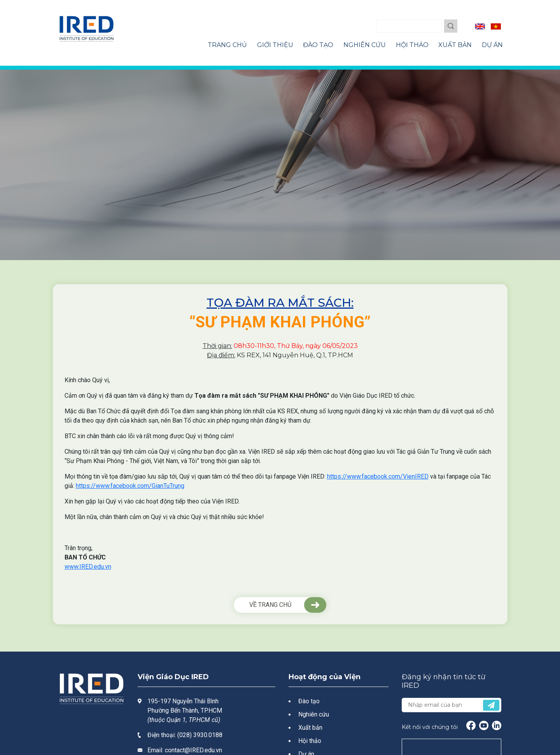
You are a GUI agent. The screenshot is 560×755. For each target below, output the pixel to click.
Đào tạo (309, 701)
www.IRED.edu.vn (88, 567)
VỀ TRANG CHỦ (270, 605)
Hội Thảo (412, 45)
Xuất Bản (455, 45)
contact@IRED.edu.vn (193, 750)
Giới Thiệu (275, 45)
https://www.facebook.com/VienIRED (378, 476)
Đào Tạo (318, 45)
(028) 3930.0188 (200, 735)
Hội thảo (310, 741)
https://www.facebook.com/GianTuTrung (130, 486)
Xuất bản (310, 728)
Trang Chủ (227, 45)
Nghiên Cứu (365, 45)
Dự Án (492, 45)
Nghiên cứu (314, 714)
